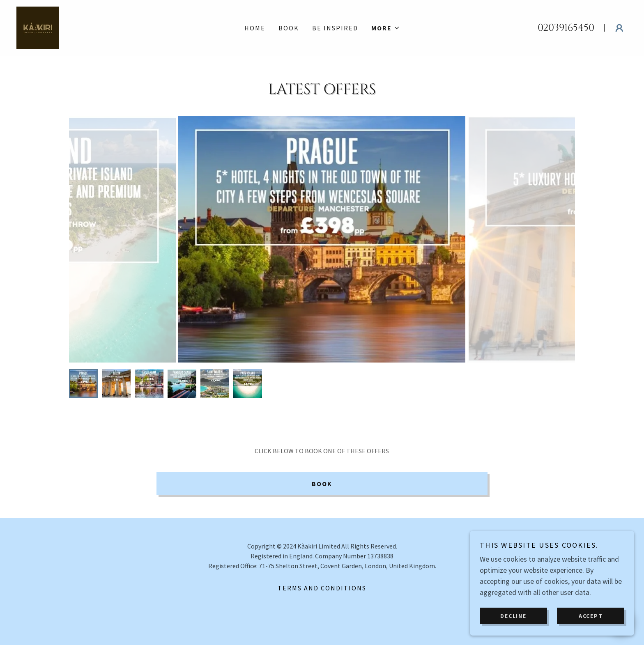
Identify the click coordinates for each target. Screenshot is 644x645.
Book (322, 484)
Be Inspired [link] (335, 28)
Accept (591, 615)
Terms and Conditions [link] (322, 588)
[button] (386, 28)
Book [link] (289, 28)
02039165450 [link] (566, 28)
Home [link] (255, 28)
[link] (38, 27)
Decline (513, 615)
